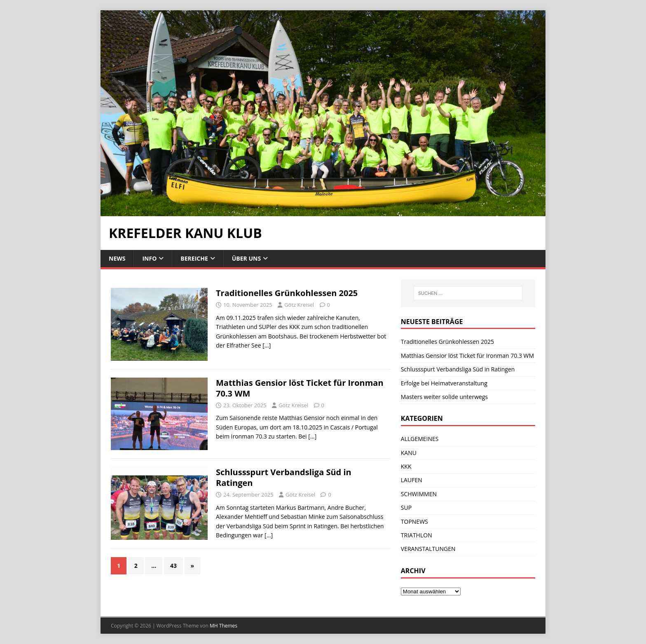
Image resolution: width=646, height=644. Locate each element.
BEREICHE (194, 258)
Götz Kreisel (299, 305)
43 (173, 566)
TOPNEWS (414, 521)
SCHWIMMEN (419, 494)
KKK (406, 466)
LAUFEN (412, 480)
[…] (267, 345)
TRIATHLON (417, 535)
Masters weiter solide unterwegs (444, 397)
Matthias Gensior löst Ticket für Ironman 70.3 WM (300, 388)
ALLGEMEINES (420, 439)
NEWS (117, 258)
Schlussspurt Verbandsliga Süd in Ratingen (284, 477)
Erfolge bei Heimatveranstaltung (444, 383)
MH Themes (224, 626)
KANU (409, 453)
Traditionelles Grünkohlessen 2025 (287, 293)
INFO (149, 258)
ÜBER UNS (246, 258)
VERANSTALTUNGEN (428, 549)
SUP (406, 507)
